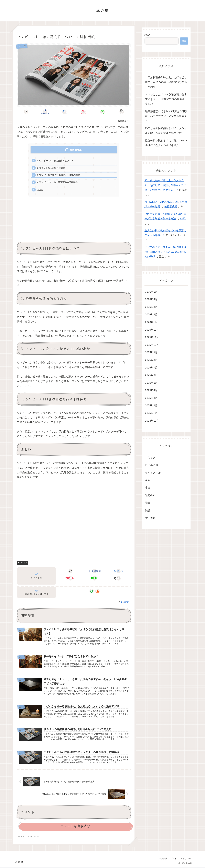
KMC (183, 219)
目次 (72, 150)
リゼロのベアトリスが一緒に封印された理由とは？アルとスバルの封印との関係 (165, 252)
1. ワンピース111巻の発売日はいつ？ (55, 161)
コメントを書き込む (75, 827)
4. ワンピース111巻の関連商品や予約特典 (57, 183)
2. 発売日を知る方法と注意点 (51, 168)
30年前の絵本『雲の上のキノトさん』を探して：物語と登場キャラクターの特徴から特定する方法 (165, 185)
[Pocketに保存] (83, 112)
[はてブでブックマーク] (64, 112)
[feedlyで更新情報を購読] (92, 592)
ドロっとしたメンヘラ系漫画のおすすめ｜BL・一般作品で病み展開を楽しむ (166, 99)
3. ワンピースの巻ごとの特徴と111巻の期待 (58, 175)
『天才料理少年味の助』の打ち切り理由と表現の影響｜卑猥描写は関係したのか (166, 82)
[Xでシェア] (26, 112)
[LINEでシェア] (103, 112)
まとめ (40, 190)
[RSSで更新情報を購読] (97, 592)
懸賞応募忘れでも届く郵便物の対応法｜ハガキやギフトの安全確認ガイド (166, 116)
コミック (22, 563)
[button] (122, 112)
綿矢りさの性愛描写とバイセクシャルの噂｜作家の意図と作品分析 (166, 131)
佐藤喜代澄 (171, 207)
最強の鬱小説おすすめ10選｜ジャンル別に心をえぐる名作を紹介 (166, 143)
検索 (147, 35)
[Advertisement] (74, 221)
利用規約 (163, 859)
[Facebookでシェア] (45, 112)
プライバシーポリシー (181, 859)
